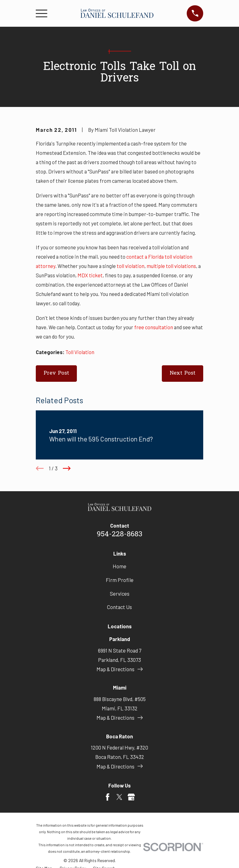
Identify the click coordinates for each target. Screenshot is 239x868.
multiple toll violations (171, 266)
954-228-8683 (119, 535)
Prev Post (56, 373)
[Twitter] (119, 797)
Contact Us (119, 607)
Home (119, 566)
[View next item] (67, 468)
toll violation (131, 266)
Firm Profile (120, 580)
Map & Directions (120, 669)
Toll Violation (80, 352)
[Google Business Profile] (131, 797)
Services (120, 593)
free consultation (154, 327)
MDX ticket (90, 275)
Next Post (183, 373)
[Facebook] (108, 797)
